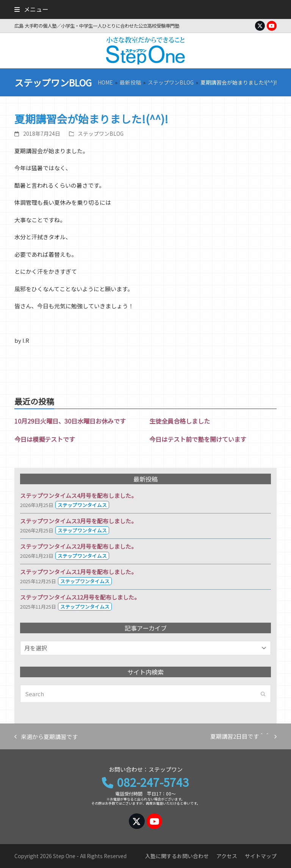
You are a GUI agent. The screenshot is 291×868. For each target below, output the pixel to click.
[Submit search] (263, 694)
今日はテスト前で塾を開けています (198, 439)
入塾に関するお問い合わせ (177, 856)
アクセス (227, 856)
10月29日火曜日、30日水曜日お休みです (70, 421)
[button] (31, 9)
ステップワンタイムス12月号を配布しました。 (80, 597)
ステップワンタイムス (82, 505)
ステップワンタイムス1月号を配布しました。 (78, 572)
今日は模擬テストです (45, 439)
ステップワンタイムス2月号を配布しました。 (78, 546)
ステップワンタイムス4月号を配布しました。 (78, 495)
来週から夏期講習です (46, 737)
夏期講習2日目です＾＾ (243, 737)
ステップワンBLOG (101, 133)
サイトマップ (261, 856)
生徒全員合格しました (180, 421)
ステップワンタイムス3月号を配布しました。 (78, 521)
